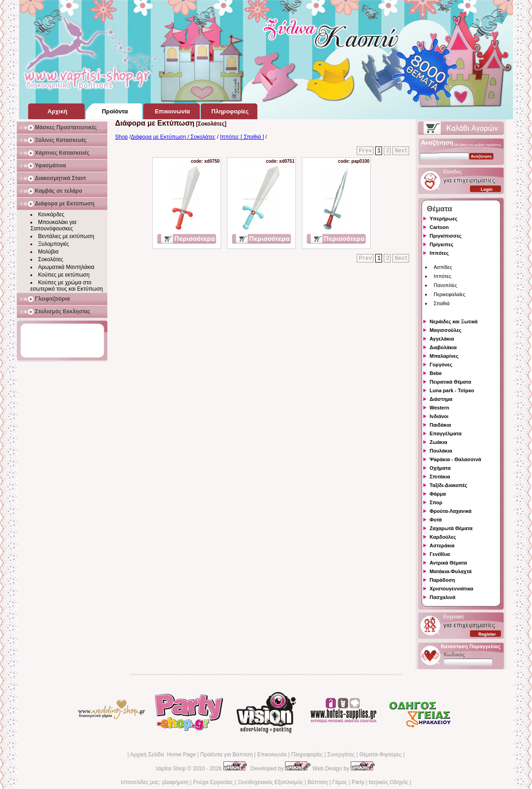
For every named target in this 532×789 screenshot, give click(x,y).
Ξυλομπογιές (53, 244)
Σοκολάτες (51, 259)
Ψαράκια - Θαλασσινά (455, 459)
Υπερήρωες (444, 219)
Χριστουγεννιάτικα (451, 589)
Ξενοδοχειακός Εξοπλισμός (270, 782)
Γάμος (340, 782)
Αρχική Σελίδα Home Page (163, 755)
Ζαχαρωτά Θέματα (451, 528)
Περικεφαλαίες (450, 294)
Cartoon (439, 227)
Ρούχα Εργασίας (213, 782)
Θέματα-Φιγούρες (380, 755)
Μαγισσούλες (445, 330)
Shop (121, 137)
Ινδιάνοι (439, 416)
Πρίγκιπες (441, 244)
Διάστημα (441, 399)
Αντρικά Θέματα (448, 563)
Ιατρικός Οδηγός (389, 782)
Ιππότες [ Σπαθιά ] (242, 137)
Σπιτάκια (440, 477)
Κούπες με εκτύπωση (64, 275)
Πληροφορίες (307, 755)
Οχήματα (440, 468)
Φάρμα (438, 494)
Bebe (436, 373)
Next (401, 151)
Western (439, 408)
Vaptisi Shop (171, 769)
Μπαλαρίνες (444, 356)
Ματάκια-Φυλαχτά (451, 571)
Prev (365, 151)
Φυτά (436, 520)
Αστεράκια (442, 545)
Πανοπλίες (445, 285)
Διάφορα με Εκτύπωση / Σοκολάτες (173, 137)
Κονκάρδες (51, 214)
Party (358, 782)
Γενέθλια (440, 554)
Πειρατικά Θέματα (450, 382)
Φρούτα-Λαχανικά (451, 511)
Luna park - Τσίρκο (452, 390)
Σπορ (436, 502)
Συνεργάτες (341, 755)
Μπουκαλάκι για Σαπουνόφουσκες (53, 225)
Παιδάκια (440, 425)
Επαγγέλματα (445, 433)
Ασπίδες (443, 267)
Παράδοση (442, 580)
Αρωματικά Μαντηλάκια (66, 267)
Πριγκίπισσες (446, 236)
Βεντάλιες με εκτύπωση (66, 236)
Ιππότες (439, 253)
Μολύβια (48, 252)
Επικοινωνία (272, 755)
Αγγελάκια (442, 339)
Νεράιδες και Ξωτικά (454, 321)
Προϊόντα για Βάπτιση (227, 755)
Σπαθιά (442, 303)
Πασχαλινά (443, 597)
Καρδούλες (443, 537)
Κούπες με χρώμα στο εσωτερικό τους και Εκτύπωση (67, 286)
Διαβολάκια (443, 347)
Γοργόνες (441, 365)
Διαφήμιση (176, 782)
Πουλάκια (441, 451)
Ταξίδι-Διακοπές (448, 485)
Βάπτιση (318, 782)
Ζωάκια (438, 442)
